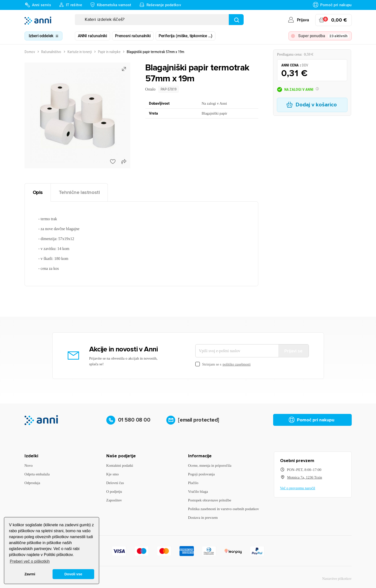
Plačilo (193, 483)
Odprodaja (32, 483)
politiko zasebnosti (237, 364)
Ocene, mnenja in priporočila (210, 465)
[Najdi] (236, 20)
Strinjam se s (223, 364)
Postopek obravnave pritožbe (210, 500)
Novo (29, 465)
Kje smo (113, 474)
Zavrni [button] (30, 574)
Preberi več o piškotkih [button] (30, 561)
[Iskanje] (159, 20)
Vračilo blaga (198, 492)
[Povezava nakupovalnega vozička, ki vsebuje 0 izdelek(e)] (333, 20)
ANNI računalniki (92, 36)
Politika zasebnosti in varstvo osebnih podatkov (224, 509)
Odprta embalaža (37, 474)
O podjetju (114, 492)
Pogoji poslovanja (202, 474)
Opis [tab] (38, 192)
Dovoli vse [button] (73, 574)
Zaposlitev (114, 500)
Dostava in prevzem (203, 518)
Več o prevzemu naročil (298, 488)
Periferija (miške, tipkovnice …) (186, 36)
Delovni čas (115, 483)
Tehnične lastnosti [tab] (79, 192)
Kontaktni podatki (120, 465)
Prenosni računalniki (133, 36)
